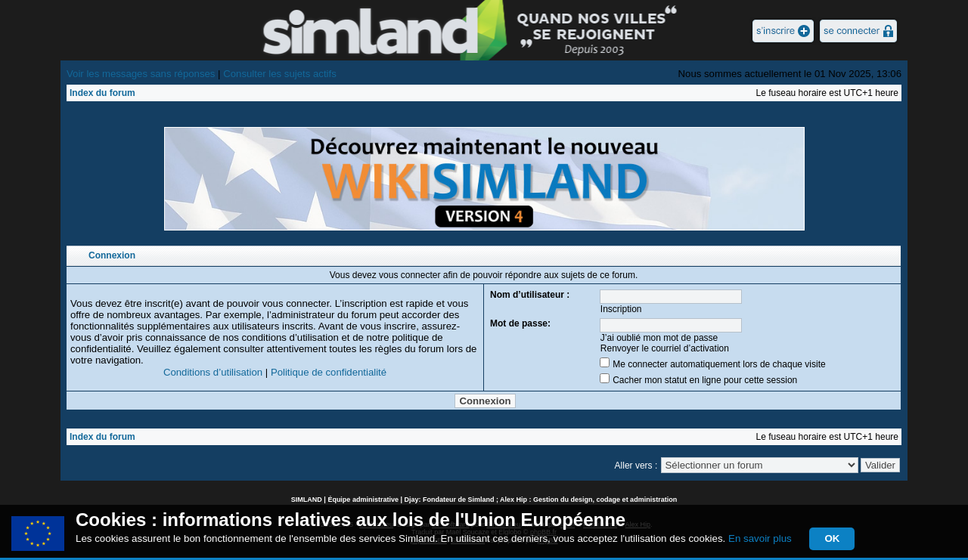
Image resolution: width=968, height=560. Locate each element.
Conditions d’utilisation (213, 372)
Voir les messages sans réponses (141, 74)
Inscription (621, 309)
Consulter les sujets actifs (280, 74)
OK (832, 538)
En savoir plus (760, 538)
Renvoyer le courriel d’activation (665, 348)
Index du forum (102, 93)
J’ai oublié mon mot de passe (659, 338)
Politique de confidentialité (329, 372)
